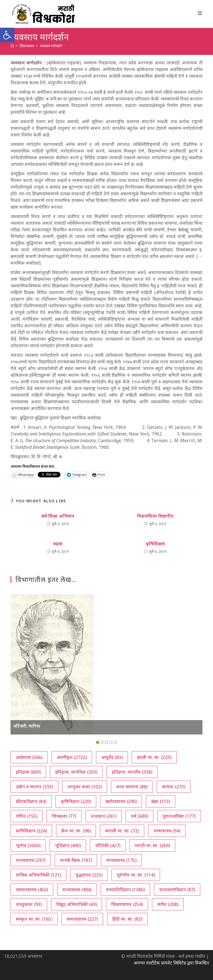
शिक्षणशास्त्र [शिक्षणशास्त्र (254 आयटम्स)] (127, 904)
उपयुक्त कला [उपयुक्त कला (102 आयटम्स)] (85, 787)
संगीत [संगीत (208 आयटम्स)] (168, 904)
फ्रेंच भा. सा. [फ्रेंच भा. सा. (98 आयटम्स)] (76, 831)
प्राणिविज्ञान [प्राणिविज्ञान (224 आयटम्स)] (31, 831)
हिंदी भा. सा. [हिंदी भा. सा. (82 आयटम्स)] (127, 919)
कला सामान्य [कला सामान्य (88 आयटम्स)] (132, 787)
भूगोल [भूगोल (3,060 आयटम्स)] (28, 845)
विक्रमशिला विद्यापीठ (155, 516)
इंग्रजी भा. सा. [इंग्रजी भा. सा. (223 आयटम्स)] (154, 757)
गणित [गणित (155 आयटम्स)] (27, 816)
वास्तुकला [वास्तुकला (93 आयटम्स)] (29, 904)
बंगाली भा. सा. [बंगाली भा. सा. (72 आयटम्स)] (122, 831)
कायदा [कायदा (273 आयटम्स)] (174, 787)
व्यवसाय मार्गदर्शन (51, 46)
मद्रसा (58, 544)
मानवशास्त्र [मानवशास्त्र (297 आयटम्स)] (31, 860)
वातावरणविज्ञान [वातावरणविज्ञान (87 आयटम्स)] (177, 890)
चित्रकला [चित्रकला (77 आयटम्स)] (64, 816)
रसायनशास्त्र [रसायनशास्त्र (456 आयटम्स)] (32, 890)
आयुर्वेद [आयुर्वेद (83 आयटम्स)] (112, 757)
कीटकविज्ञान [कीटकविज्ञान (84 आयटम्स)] (31, 801)
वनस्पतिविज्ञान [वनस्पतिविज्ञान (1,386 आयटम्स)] (125, 890)
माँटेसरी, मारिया (27, 726)
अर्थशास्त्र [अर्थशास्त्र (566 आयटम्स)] (29, 757)
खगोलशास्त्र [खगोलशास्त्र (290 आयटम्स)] (121, 801)
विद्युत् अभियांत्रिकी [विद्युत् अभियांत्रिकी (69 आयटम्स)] (77, 904)
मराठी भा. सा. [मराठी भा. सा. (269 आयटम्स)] (152, 845)
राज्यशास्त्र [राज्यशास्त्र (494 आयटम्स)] (77, 890)
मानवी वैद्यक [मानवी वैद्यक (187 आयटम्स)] (76, 860)
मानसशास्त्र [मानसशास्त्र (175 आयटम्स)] (121, 860)
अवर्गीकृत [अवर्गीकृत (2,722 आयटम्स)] (72, 757)
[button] (7, 35)
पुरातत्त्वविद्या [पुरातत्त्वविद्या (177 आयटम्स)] (179, 816)
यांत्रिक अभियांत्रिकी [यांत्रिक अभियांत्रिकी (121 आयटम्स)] (38, 875)
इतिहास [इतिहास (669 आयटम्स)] (28, 772)
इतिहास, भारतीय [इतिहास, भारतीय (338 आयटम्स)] (132, 772)
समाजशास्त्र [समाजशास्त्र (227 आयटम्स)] (82, 919)
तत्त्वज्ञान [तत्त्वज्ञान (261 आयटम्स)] (104, 816)
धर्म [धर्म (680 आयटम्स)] (140, 816)
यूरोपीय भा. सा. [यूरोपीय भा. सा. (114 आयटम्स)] (136, 875)
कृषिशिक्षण (155, 544)
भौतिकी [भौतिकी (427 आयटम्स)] (108, 845)
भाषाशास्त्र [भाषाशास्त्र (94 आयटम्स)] (167, 831)
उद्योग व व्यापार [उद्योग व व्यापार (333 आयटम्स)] (34, 787)
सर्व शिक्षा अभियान (58, 516)
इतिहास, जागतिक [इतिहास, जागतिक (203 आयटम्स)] (76, 772)
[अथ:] (12, 46)
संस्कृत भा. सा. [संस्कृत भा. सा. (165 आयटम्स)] (34, 919)
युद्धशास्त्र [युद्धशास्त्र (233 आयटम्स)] (89, 875)
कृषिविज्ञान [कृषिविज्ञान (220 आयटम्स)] (76, 801)
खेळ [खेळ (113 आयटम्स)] (161, 801)
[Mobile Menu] (200, 13)
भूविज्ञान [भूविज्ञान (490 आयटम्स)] (68, 845)
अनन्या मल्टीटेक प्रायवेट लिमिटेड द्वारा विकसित (171, 963)
